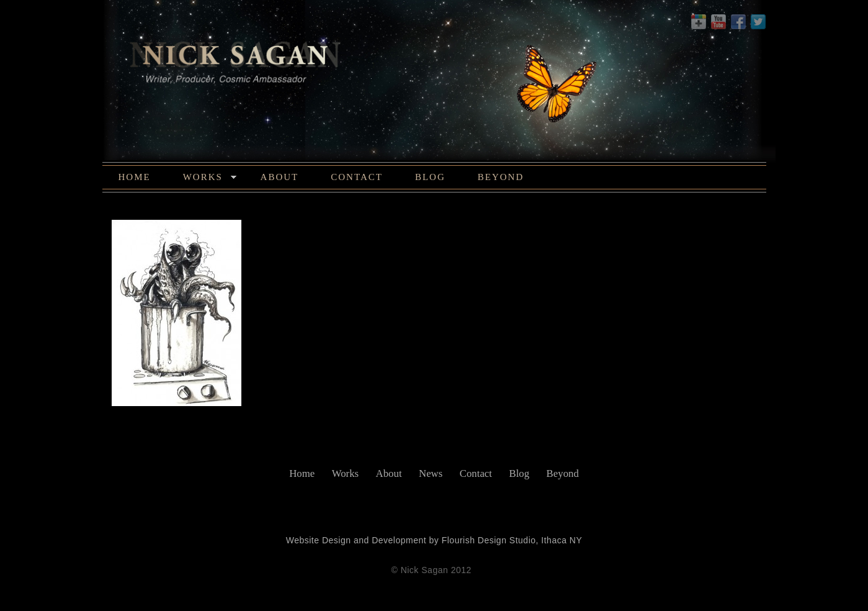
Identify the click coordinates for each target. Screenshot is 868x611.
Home (135, 177)
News (431, 473)
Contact (357, 177)
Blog (430, 177)
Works (210, 179)
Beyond (501, 177)
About (280, 177)
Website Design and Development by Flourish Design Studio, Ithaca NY (434, 540)
